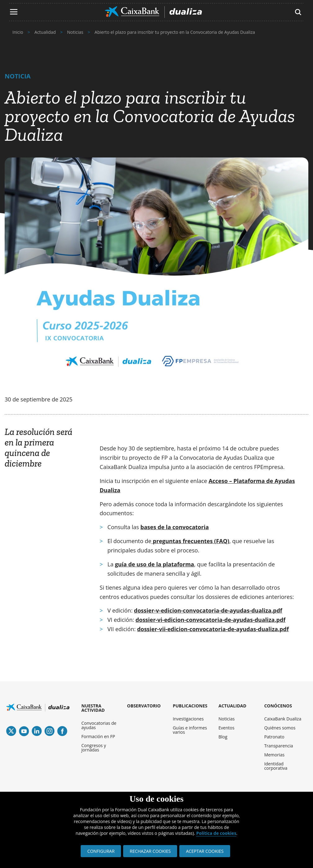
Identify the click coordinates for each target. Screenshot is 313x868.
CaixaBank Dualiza (283, 719)
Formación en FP (98, 736)
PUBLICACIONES (190, 706)
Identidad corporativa (276, 766)
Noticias (226, 719)
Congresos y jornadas (94, 748)
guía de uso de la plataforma (154, 564)
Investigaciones (188, 719)
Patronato (274, 737)
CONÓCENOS (278, 706)
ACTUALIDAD (232, 706)
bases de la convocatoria (175, 527)
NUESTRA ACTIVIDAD (93, 708)
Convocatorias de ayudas (99, 725)
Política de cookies (216, 833)
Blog (223, 737)
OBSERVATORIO (144, 706)
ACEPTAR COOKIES (205, 851)
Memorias (275, 755)
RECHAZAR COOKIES (150, 851)
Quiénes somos (280, 728)
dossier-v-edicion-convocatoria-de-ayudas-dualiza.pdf (208, 610)
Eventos (226, 728)
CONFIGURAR (101, 851)
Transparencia (279, 746)
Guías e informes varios (190, 730)
